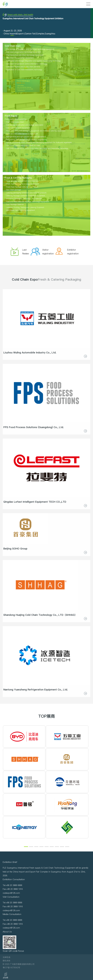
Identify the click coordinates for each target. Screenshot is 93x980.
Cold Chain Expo (25, 279)
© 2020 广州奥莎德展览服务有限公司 (19, 964)
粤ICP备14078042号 (11, 968)
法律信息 (6, 957)
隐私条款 (6, 961)
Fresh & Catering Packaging (59, 279)
